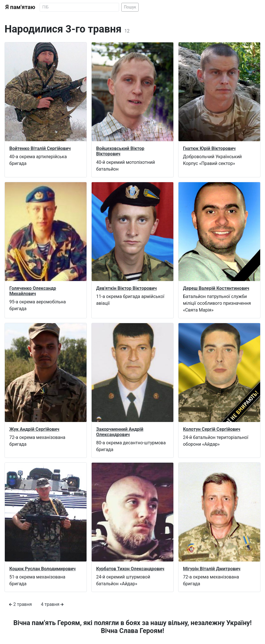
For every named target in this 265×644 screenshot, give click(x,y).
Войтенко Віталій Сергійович (40, 148)
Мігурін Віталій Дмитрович (212, 569)
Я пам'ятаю (20, 7)
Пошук (130, 7)
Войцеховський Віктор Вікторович (120, 151)
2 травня (21, 604)
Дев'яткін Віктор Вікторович (126, 288)
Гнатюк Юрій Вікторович (209, 148)
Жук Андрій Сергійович (34, 429)
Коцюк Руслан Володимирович (42, 569)
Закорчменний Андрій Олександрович (120, 432)
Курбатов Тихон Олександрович (130, 569)
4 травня (52, 604)
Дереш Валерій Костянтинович (216, 288)
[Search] (79, 7)
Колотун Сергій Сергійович (212, 429)
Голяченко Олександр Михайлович (33, 291)
